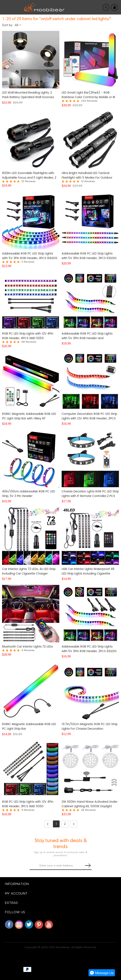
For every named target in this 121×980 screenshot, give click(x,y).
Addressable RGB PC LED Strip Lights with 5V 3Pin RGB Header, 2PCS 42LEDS (89, 649)
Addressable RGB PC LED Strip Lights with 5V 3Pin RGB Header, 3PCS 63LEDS (89, 256)
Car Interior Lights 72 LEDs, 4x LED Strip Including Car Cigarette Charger (29, 571)
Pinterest (39, 924)
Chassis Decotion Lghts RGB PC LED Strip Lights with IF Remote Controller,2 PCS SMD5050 (90, 494)
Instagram (19, 924)
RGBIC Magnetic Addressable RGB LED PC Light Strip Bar (29, 727)
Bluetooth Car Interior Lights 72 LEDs (27, 647)
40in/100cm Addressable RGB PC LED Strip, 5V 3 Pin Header (29, 494)
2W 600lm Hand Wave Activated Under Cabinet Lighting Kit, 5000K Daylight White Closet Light (90, 804)
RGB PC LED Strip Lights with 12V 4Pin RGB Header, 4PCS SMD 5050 (28, 336)
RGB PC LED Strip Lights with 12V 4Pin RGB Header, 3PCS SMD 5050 (28, 804)
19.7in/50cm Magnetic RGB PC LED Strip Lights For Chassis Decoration (90, 727)
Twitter (29, 924)
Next (72, 824)
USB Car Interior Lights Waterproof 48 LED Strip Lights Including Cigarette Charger (88, 571)
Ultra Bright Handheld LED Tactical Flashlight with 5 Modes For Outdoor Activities (87, 175)
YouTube (49, 924)
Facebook (9, 924)
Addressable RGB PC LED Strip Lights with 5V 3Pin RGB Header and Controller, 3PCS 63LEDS (87, 336)
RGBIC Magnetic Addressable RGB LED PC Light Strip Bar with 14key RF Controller (29, 416)
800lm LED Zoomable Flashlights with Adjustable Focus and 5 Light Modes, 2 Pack (29, 175)
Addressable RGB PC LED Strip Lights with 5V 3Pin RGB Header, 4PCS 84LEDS (30, 256)
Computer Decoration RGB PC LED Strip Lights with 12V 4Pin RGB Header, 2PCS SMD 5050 (89, 416)
